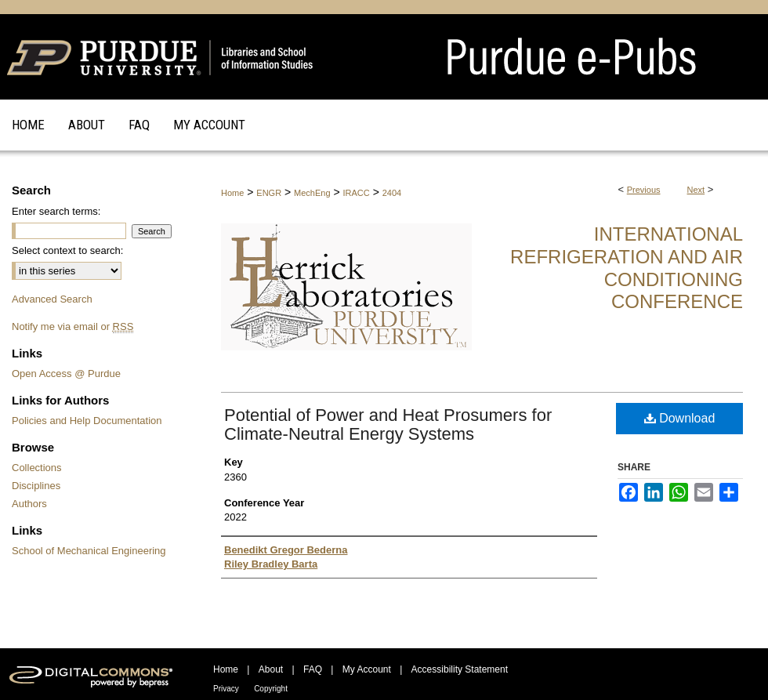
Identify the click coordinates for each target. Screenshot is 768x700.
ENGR (269, 193)
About (271, 669)
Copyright (271, 689)
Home (232, 193)
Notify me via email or (72, 326)
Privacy (226, 689)
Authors (29, 504)
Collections (37, 468)
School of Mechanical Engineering (89, 551)
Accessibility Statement (460, 669)
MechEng (312, 193)
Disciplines (36, 486)
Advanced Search (52, 299)
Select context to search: (67, 250)
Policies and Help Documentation (87, 421)
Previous (644, 190)
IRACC (357, 193)
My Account (367, 669)
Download (680, 418)
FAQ (313, 669)
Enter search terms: (56, 211)
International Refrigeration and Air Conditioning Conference (627, 268)
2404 (392, 193)
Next (696, 190)
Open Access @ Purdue (66, 374)
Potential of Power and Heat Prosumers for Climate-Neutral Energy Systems (388, 424)
